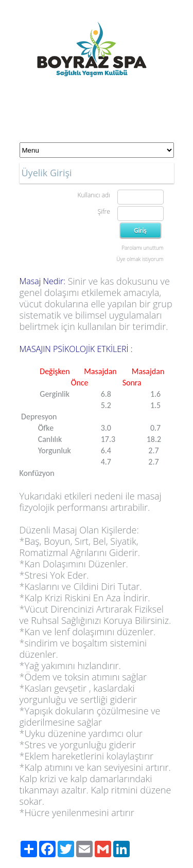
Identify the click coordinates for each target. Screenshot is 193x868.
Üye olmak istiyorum (140, 259)
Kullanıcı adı (93, 195)
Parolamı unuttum (142, 248)
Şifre (104, 211)
